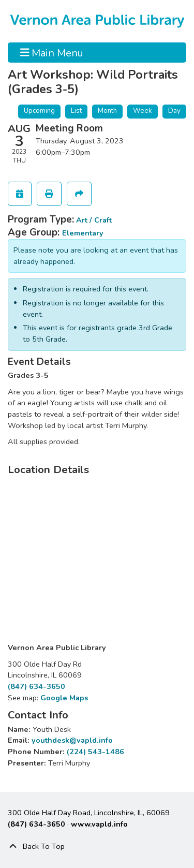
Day (174, 111)
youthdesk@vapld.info (72, 740)
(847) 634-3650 (36, 686)
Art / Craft (94, 220)
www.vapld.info (99, 824)
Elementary (83, 233)
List (76, 111)
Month (107, 111)
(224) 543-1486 (95, 752)
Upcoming (39, 111)
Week (143, 111)
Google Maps (64, 698)
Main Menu (52, 52)
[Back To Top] (97, 847)
